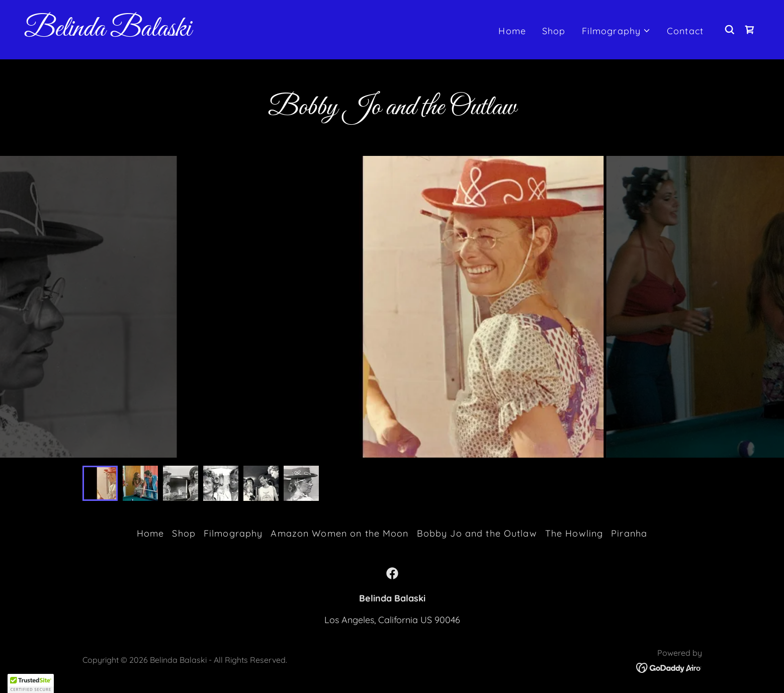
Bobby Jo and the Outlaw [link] (477, 533)
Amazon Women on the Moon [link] (339, 533)
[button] (616, 31)
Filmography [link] (233, 533)
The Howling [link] (574, 533)
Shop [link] (554, 31)
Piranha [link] (629, 533)
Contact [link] (685, 31)
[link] (108, 32)
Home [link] (512, 31)
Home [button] (151, 533)
